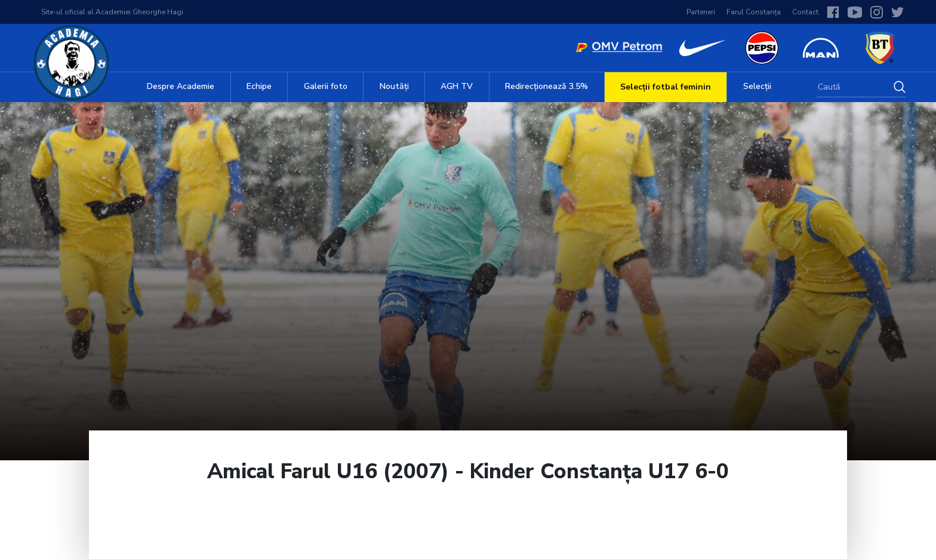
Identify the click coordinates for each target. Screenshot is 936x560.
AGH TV (457, 86)
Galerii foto (326, 86)
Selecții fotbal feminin (666, 87)
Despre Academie (181, 86)
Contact (805, 12)
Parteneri (701, 12)
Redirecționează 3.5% (546, 86)
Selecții (757, 86)
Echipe (259, 86)
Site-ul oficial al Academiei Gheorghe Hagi (112, 12)
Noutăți (394, 86)
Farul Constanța (754, 12)
